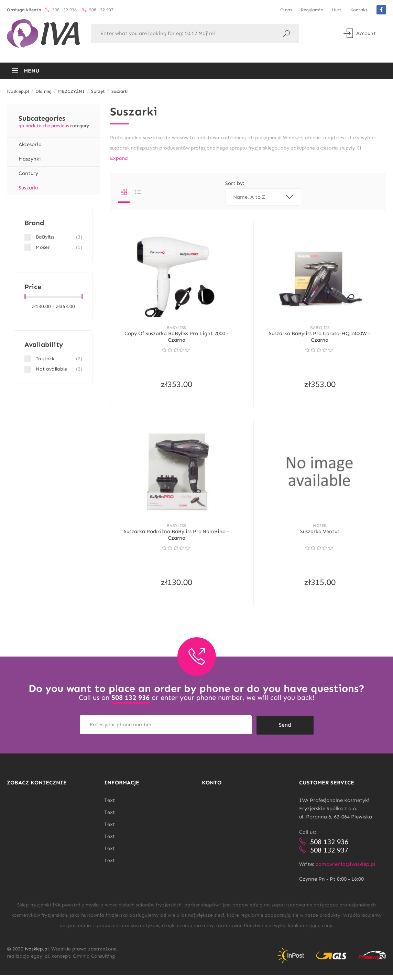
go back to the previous (44, 126)
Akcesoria (30, 144)
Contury (28, 173)
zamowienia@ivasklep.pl (345, 869)
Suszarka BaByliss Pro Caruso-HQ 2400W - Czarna (320, 339)
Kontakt (359, 10)
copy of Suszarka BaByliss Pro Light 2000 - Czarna (176, 339)
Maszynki (30, 159)
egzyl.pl (40, 961)
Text (110, 805)
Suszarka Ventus (320, 537)
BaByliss (176, 330)
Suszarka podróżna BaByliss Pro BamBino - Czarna (176, 540)
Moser (320, 531)
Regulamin (312, 10)
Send (285, 730)
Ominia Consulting (94, 961)
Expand (119, 158)
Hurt (337, 10)
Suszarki (29, 188)
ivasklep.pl (37, 954)
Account (360, 33)
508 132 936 (130, 704)
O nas (286, 10)
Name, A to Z (263, 197)
